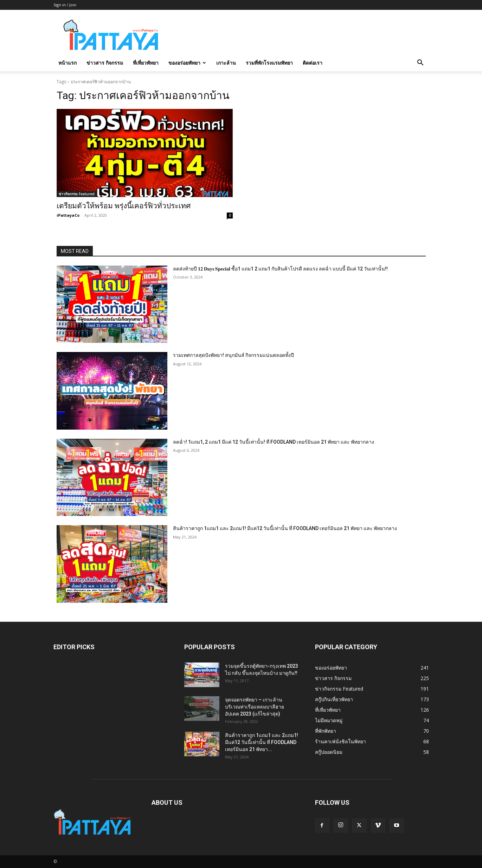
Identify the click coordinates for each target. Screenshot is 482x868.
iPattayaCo (68, 215)
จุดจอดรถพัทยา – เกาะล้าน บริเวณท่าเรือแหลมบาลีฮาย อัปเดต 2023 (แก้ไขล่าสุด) (255, 707)
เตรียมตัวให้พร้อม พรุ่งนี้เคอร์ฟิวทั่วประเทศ (124, 206)
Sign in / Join (65, 5)
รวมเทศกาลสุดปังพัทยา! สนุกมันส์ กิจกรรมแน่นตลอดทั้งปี (233, 355)
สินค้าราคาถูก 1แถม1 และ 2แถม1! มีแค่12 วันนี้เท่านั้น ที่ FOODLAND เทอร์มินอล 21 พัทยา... (262, 742)
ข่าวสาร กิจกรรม (105, 63)
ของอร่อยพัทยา (187, 63)
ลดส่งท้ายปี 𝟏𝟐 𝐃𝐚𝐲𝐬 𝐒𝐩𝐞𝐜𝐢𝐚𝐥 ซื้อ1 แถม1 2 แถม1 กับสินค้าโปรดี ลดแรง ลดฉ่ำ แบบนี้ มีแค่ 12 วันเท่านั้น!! (280, 269)
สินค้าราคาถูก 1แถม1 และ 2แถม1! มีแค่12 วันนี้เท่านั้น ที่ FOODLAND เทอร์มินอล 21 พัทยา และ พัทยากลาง (285, 528)
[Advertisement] (301, 35)
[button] (420, 63)
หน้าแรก (68, 63)
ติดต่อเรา (313, 63)
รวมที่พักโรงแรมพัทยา (269, 63)
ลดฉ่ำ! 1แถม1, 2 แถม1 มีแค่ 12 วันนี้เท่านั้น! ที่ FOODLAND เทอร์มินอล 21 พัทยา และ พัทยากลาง (274, 442)
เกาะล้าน (226, 63)
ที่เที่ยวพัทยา (146, 63)
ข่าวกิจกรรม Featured (77, 194)
